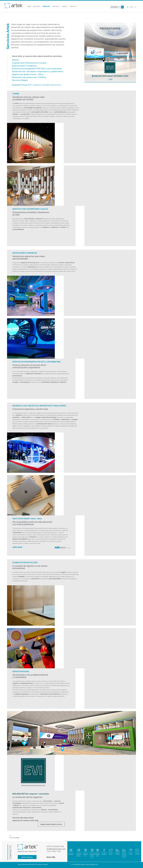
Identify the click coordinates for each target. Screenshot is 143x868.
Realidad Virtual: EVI (22, 85)
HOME (30, 7)
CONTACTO (74, 7)
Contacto (45, 864)
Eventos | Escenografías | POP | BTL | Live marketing (37, 69)
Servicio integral (20, 80)
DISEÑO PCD (94, 864)
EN (128, 7)
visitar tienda (17, 547)
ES (132, 7)
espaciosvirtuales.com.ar (51, 824)
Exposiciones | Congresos (24, 66)
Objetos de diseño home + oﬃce (28, 74)
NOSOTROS (38, 7)
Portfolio (32, 864)
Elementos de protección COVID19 (29, 77)
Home (20, 864)
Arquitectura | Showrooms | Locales (29, 63)
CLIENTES (66, 7)
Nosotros (26, 864)
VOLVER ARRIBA (14, 838)
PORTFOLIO (57, 7)
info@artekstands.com (56, 849)
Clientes (39, 864)
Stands (15, 60)
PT (136, 7)
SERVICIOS (48, 7)
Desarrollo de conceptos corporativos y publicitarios (38, 71)
